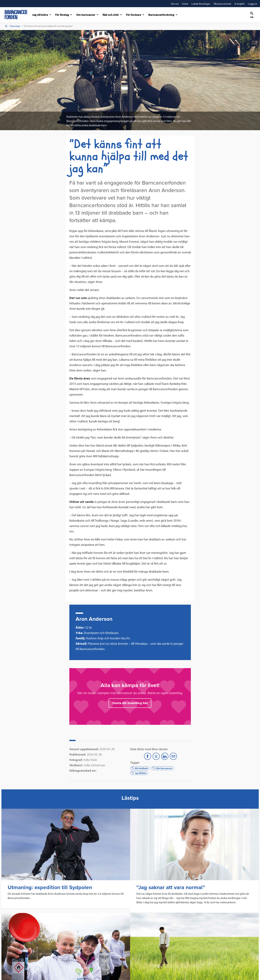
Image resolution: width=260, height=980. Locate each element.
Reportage (15, 26)
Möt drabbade (140, 768)
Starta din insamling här (130, 703)
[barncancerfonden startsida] (16, 15)
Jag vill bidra (139, 773)
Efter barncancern (162, 768)
